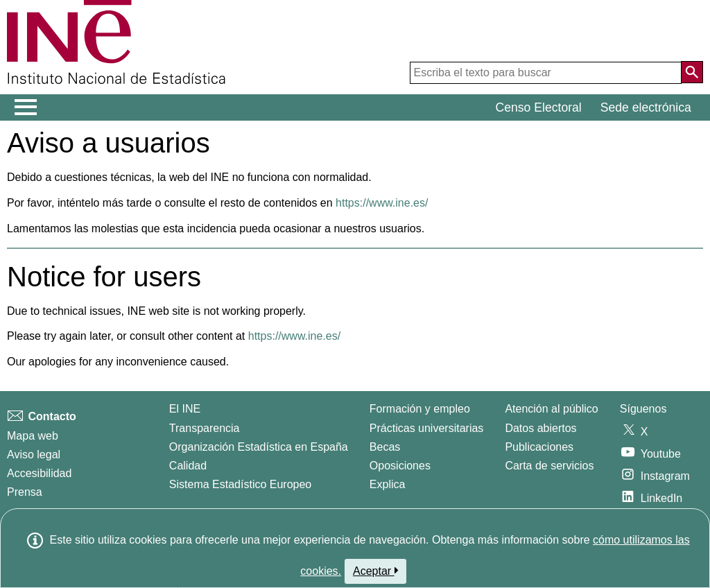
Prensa (25, 492)
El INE (185, 409)
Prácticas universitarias (427, 428)
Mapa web (33, 436)
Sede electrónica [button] (646, 107)
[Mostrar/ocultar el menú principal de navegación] (26, 107)
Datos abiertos (540, 428)
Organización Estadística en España (259, 447)
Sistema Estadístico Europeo (240, 484)
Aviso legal (34, 455)
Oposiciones (400, 466)
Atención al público (551, 409)
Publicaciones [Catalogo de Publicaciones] (539, 447)
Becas (385, 447)
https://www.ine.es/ (382, 203)
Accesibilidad (39, 473)
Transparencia (205, 428)
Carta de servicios (549, 466)
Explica (388, 484)
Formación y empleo (420, 409)
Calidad (188, 466)
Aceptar (375, 571)
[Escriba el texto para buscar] (546, 73)
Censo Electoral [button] (539, 107)
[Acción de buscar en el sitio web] (692, 72)
